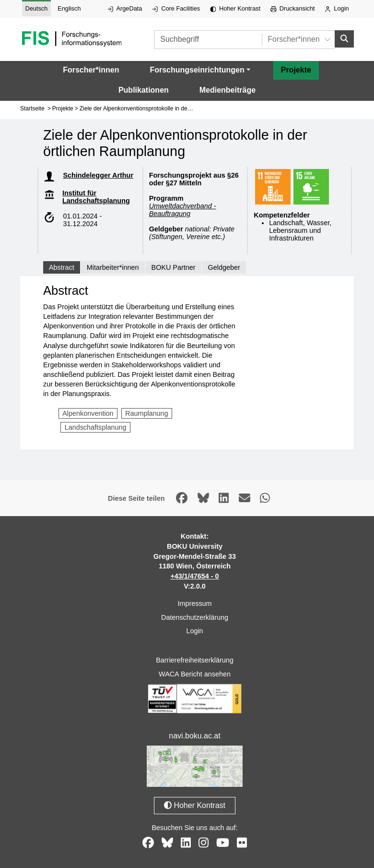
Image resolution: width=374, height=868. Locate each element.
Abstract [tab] (62, 267)
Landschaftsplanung (96, 427)
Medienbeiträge (228, 90)
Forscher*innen (91, 70)
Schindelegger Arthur (98, 175)
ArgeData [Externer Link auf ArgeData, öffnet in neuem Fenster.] (125, 8)
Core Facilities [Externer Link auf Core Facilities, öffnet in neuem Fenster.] (176, 8)
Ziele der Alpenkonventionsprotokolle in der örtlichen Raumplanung (165, 108)
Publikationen (144, 90)
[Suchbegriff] (208, 40)
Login (337, 8)
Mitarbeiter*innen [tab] (113, 267)
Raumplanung (147, 413)
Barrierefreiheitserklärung (195, 660)
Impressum (194, 603)
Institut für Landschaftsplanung (96, 197)
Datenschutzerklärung (195, 617)
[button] (200, 70)
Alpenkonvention (88, 413)
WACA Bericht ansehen (195, 674)
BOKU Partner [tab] (174, 267)
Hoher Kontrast (235, 8)
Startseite (32, 108)
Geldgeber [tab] (224, 267)
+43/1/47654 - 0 (194, 576)
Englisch (69, 8)
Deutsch (36, 8)
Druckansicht (293, 8)
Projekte (296, 70)
